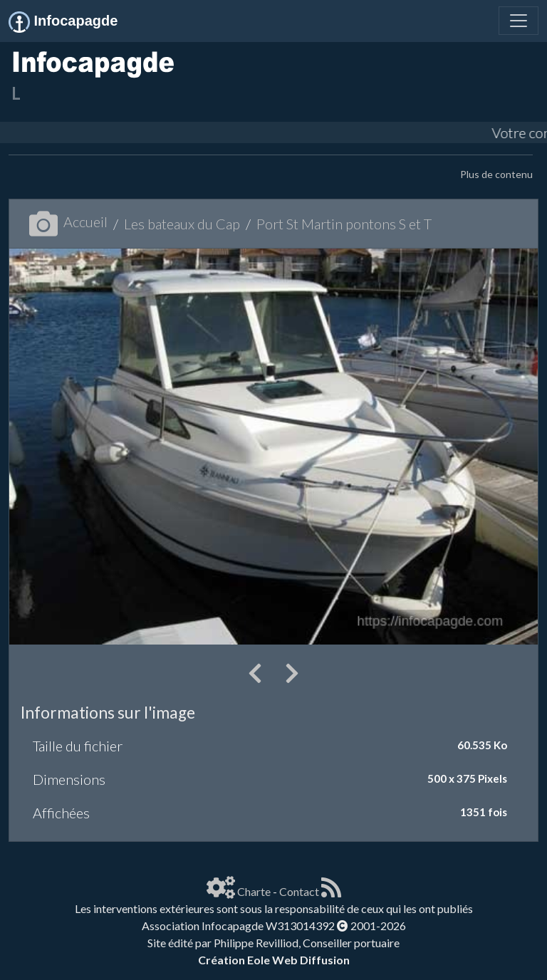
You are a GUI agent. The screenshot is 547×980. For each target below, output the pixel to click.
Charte (254, 891)
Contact (299, 891)
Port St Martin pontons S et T (344, 224)
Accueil (68, 221)
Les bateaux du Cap (182, 224)
